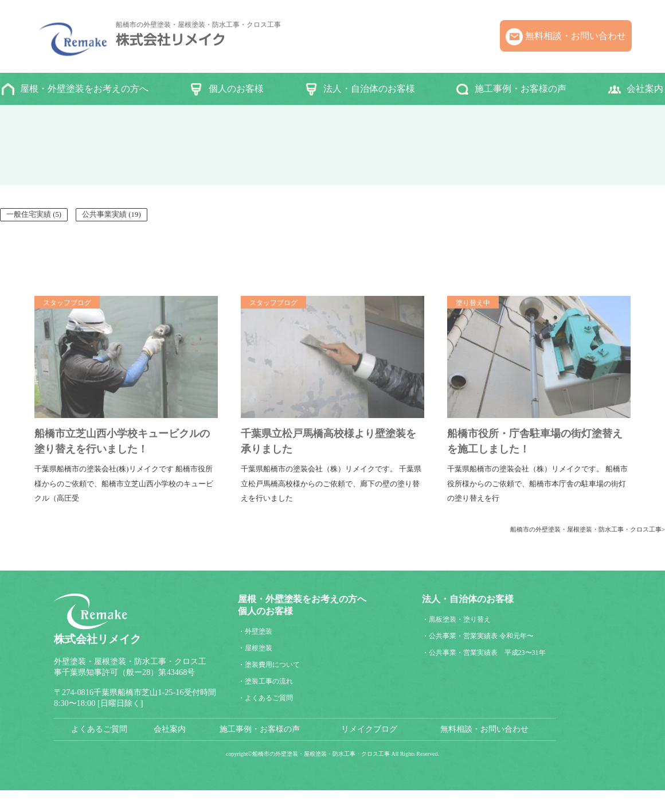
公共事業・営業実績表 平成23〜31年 (487, 653)
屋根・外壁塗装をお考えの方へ (84, 89)
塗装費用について (272, 665)
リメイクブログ (369, 729)
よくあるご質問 (269, 698)
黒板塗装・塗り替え (460, 619)
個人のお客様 (236, 89)
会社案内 (645, 89)
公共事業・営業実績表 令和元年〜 (481, 636)
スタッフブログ (67, 303)
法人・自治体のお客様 (369, 89)
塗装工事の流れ (269, 681)
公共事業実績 (104, 214)
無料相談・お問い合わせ (576, 36)
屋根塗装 (259, 648)
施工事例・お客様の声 (521, 89)
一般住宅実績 (29, 214)
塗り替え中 (473, 303)
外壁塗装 (259, 631)
